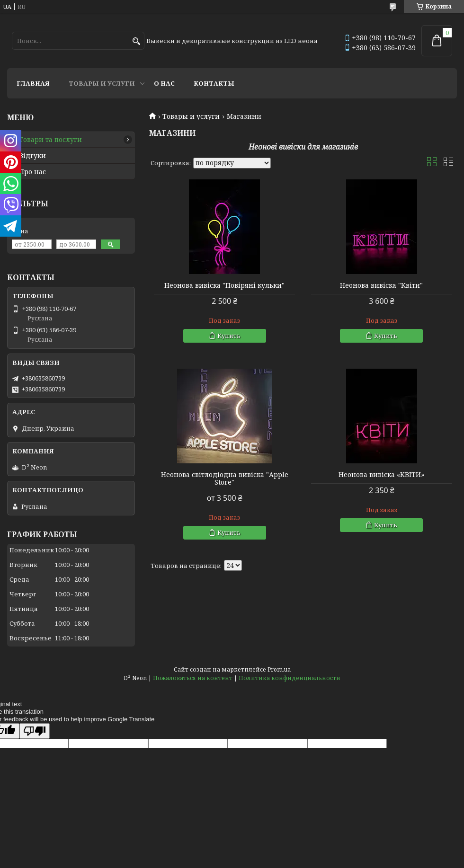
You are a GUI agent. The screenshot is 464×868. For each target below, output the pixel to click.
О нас (164, 83)
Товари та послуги (50, 140)
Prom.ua (279, 669)
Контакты (214, 83)
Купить (229, 336)
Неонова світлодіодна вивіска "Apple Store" (225, 478)
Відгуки (32, 156)
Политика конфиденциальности (290, 678)
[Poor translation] (35, 731)
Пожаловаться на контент (193, 678)
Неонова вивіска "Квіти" (381, 285)
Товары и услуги (102, 83)
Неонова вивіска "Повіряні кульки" (224, 285)
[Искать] (136, 41)
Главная (33, 83)
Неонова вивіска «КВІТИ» (381, 475)
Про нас (32, 172)
